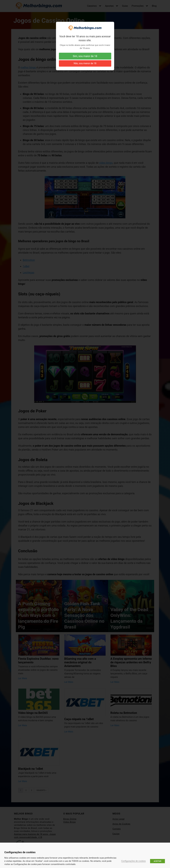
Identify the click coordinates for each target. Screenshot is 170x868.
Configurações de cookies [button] (133, 861)
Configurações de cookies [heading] (20, 852)
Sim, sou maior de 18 (85, 56)
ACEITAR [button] (157, 861)
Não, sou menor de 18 (85, 63)
